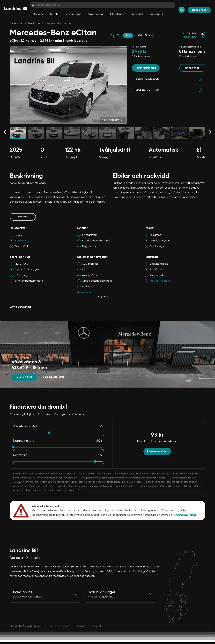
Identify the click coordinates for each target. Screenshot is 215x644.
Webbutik (138, 14)
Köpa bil (38, 14)
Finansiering (192, 68)
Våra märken (74, 14)
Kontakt (98, 626)
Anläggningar (96, 14)
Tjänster (55, 14)
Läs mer (27, 217)
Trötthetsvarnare (160, 281)
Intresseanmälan (146, 68)
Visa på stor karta (54, 377)
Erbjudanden (118, 14)
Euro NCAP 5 (22, 241)
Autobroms (89, 292)
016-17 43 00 (24, 377)
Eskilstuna (189, 37)
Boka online (199, 10)
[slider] (49, 433)
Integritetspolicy (61, 626)
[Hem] (16, 9)
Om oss (82, 626)
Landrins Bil (157, 14)
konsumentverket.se (185, 515)
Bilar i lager (34, 24)
